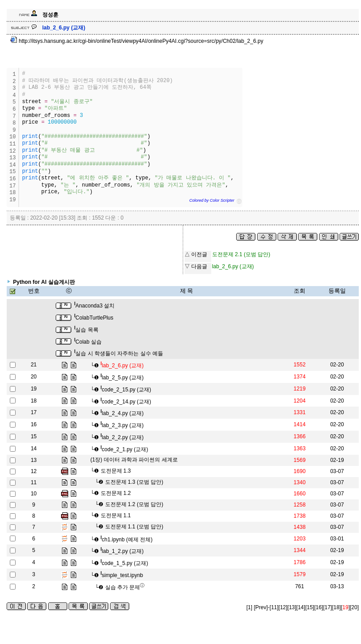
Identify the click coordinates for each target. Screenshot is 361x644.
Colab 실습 (88, 342)
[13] (292, 607)
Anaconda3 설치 (95, 306)
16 (34, 424)
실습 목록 (86, 330)
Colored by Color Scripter (212, 200)
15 (34, 436)
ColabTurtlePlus (94, 318)
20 (34, 377)
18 (34, 401)
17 (34, 412)
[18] (336, 607)
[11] (274, 607)
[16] (319, 607)
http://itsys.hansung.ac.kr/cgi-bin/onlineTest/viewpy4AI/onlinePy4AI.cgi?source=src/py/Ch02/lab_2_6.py (137, 41)
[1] (249, 607)
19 (34, 389)
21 (34, 365)
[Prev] (260, 607)
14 (34, 449)
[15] (310, 607)
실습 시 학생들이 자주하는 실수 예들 (119, 353)
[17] (328, 607)
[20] (354, 607)
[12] (283, 607)
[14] (301, 607)
